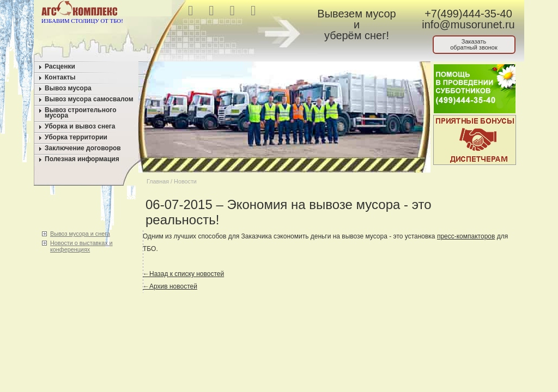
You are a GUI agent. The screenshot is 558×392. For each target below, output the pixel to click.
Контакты (60, 77)
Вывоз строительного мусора (81, 113)
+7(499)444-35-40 (468, 14)
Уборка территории (76, 137)
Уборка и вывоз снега (80, 126)
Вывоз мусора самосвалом (89, 99)
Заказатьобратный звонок (474, 44)
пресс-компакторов (466, 236)
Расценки (60, 66)
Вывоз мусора (68, 88)
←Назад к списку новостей (183, 274)
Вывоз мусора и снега (80, 234)
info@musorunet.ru (468, 24)
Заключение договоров (83, 148)
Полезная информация (82, 159)
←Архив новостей (170, 286)
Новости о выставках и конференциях (81, 246)
